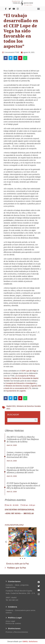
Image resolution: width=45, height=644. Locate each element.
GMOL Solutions (30, 641)
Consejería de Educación (15, 383)
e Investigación (30, 383)
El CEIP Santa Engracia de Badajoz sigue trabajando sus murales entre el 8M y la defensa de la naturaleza (23, 486)
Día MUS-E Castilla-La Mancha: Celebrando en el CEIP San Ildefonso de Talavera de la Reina (23, 439)
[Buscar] (36, 420)
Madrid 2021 (11, 406)
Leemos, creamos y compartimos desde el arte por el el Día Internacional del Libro (21, 455)
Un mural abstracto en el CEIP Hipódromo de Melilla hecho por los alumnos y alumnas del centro (23, 470)
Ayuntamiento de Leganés (16, 391)
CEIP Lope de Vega (29, 371)
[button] (39, 9)
